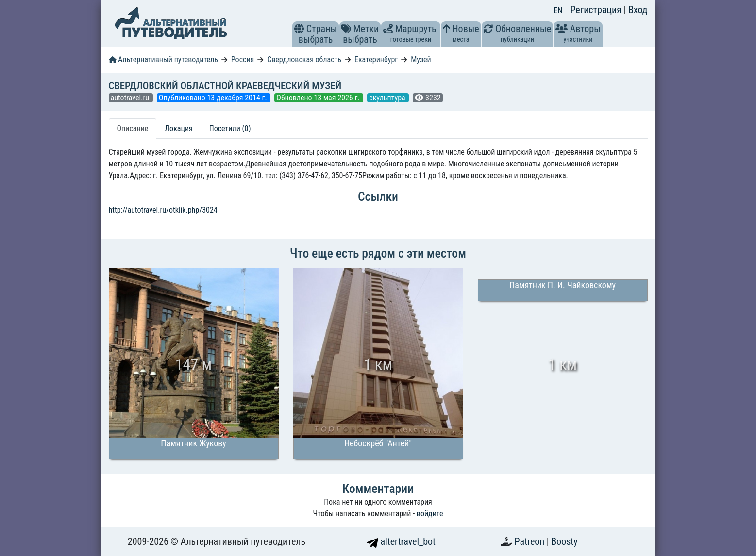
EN (558, 10)
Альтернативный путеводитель (163, 59)
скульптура (388, 98)
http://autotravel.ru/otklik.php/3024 (163, 210)
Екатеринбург (376, 59)
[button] (299, 29)
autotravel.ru (131, 98)
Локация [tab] (179, 128)
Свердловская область (304, 59)
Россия (243, 59)
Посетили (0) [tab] (230, 128)
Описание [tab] (133, 128)
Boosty (564, 541)
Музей (421, 59)
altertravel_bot (401, 541)
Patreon (531, 541)
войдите (430, 514)
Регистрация (597, 10)
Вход (638, 10)
